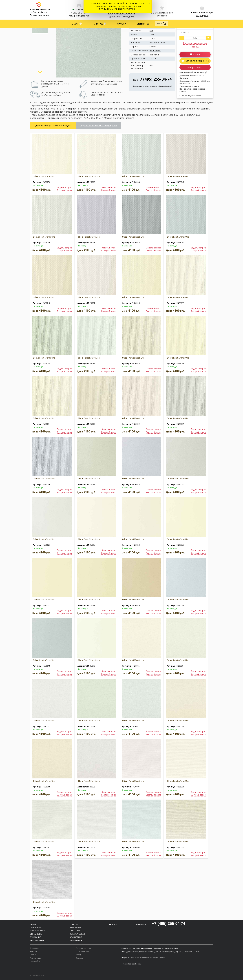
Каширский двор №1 (79, 16)
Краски (122, 24)
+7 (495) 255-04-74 (40, 9)
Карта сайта (35, 961)
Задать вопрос (64, 187)
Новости (33, 951)
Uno (151, 31)
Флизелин (155, 55)
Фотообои (35, 928)
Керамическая (77, 934)
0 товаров (162, 16)
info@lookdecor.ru (40, 12)
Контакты (80, 958)
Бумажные (36, 937)
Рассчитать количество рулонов (195, 45)
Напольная (76, 928)
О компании (35, 948)
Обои (75, 24)
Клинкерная (76, 937)
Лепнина (143, 24)
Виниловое (155, 51)
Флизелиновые (38, 931)
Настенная (75, 931)
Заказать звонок (41, 15)
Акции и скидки (36, 958)
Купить (197, 54)
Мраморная (76, 941)
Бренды (79, 955)
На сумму (202, 16)
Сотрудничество (82, 951)
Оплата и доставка (83, 948)
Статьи (33, 955)
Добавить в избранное (197, 61)
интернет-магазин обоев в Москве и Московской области (155, 948)
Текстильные (37, 941)
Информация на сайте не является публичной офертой (152, 86)
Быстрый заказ (195, 67)
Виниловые (36, 934)
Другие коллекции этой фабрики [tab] (98, 125)
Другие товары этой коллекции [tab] (53, 125)
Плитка (98, 24)
